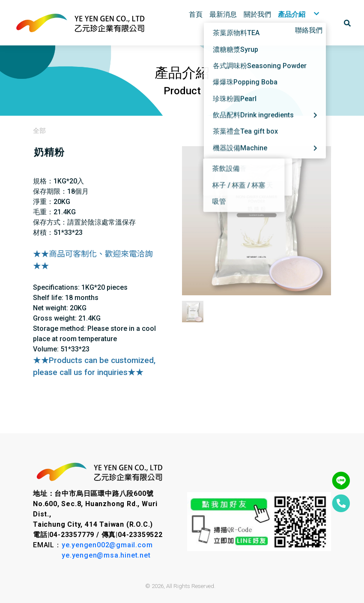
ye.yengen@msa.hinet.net (106, 555)
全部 (39, 131)
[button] (347, 23)
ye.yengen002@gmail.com (107, 545)
